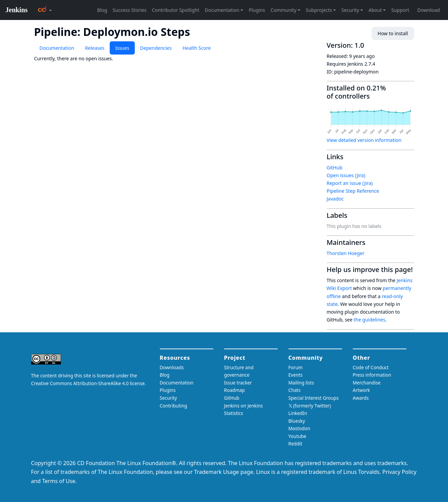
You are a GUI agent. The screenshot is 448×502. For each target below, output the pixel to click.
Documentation (57, 48)
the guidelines (370, 320)
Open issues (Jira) (346, 175)
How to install (393, 33)
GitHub (335, 168)
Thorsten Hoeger (346, 253)
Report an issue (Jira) (350, 183)
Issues (122, 48)
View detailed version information (364, 140)
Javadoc (335, 199)
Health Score (197, 48)
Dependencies (156, 48)
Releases (95, 48)
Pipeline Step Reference (353, 191)
